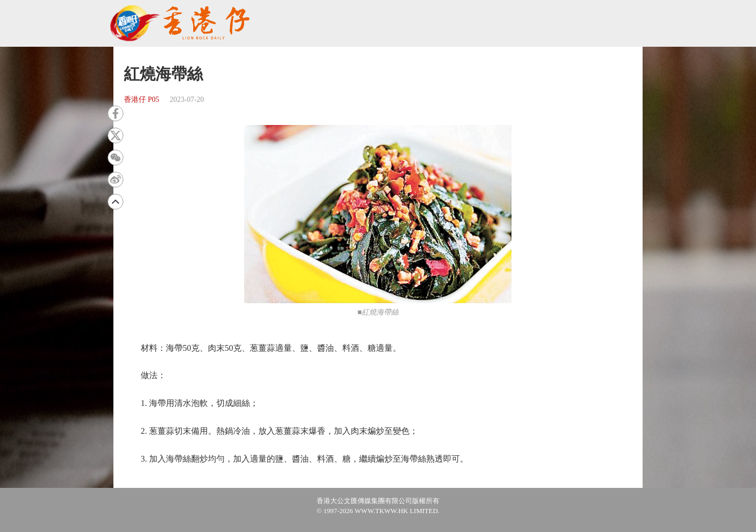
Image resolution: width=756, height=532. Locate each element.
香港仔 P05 (141, 100)
